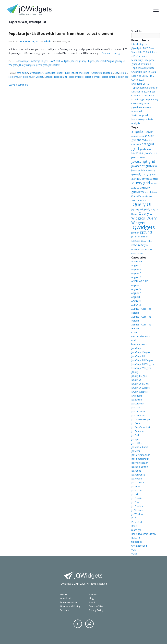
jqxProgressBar (140, 463)
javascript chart (138, 157)
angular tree (138, 285)
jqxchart (135, 233)
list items (13, 77)
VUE (133, 550)
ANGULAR (137, 261)
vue (141, 253)
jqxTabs (136, 494)
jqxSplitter (137, 490)
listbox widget (76, 77)
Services (64, 610)
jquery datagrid (147, 179)
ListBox (48, 77)
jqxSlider (136, 486)
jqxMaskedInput (140, 447)
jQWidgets (42, 65)
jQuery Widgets (27, 65)
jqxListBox (54, 65)
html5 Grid (138, 153)
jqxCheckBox (138, 411)
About (92, 602)
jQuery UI (141, 204)
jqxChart (136, 407)
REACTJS (136, 538)
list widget (38, 77)
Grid (133, 340)
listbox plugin (61, 77)
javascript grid (143, 161)
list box (123, 73)
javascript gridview (144, 166)
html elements (139, 344)
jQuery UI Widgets (142, 216)
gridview (145, 149)
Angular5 (136, 289)
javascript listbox (54, 73)
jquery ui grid (140, 209)
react (134, 245)
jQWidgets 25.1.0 (140, 84)
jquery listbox (82, 73)
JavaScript (23, 61)
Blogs (92, 598)
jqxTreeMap (138, 506)
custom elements (141, 336)
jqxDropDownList (141, 427)
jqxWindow (137, 514)
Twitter (89, 624)
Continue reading (112, 53)
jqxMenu (136, 451)
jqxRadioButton (140, 467)
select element (93, 77)
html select (22, 73)
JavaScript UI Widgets (143, 364)
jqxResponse (138, 475)
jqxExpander (138, 431)
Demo (63, 594)
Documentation (68, 602)
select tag (123, 77)
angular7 (136, 293)
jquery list (69, 73)
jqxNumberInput (140, 459)
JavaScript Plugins (39, 61)
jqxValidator (138, 510)
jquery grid (141, 183)
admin (48, 41)
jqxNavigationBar (141, 455)
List (116, 73)
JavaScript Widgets (60, 61)
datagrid (148, 144)
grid (135, 148)
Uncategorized (139, 546)
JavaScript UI (138, 356)
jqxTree (135, 502)
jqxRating (136, 471)
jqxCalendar (138, 404)
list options (25, 77)
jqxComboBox (139, 415)
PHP (134, 518)
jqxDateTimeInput (141, 419)
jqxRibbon (137, 479)
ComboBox (136, 144)
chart (140, 140)
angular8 (136, 297)
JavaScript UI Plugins (142, 360)
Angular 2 (136, 265)
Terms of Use (96, 606)
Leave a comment (18, 85)
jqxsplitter (145, 237)
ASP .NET (136, 305)
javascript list (36, 73)
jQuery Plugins (87, 61)
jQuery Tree (144, 200)
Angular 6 (136, 277)
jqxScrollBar (138, 483)
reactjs (142, 245)
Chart (134, 332)
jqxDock (136, 423)
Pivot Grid (137, 522)
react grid (136, 530)
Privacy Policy (96, 610)
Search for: (137, 31)
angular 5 (136, 273)
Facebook (78, 624)
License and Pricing (70, 606)
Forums (93, 594)
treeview (135, 254)
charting (148, 140)
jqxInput (136, 439)
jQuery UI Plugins (105, 61)
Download (66, 598)
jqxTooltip (137, 498)
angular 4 (136, 269)
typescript (137, 542)
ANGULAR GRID (140, 281)
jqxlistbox (108, 73)
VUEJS (134, 554)
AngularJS (136, 301)
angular (138, 131)
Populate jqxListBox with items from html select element (61, 33)
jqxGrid (146, 232)
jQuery (74, 61)
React (134, 526)
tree (150, 249)
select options (109, 77)
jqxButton (137, 400)
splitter (144, 249)
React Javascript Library (144, 534)
